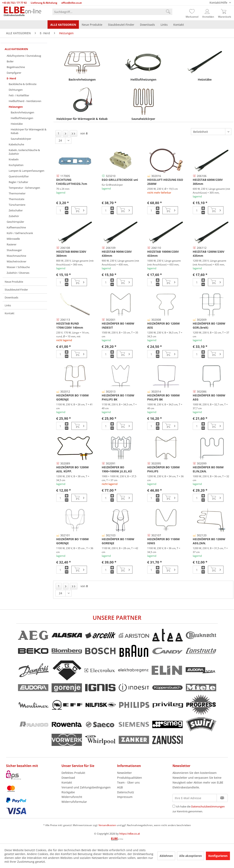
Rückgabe (68, 792)
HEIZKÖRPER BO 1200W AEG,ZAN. (209, 541)
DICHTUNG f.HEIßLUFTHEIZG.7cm (72, 182)
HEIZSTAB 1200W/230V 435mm (209, 254)
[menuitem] (112, 12)
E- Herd (11, 78)
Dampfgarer (14, 73)
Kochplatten (16, 165)
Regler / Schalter (18, 182)
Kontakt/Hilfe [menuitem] (219, 3)
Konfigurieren (218, 856)
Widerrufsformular (74, 802)
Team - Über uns (128, 782)
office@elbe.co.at (71, 3)
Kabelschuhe (16, 144)
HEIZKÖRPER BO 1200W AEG (164, 325)
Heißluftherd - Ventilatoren (25, 101)
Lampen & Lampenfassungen (26, 171)
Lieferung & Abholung (44, 3)
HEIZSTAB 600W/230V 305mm (208, 182)
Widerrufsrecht (72, 797)
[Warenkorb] (224, 12)
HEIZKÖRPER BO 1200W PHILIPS (164, 469)
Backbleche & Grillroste (23, 84)
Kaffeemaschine (16, 227)
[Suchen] (168, 12)
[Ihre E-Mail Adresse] (195, 798)
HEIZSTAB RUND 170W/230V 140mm (70, 325)
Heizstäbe (17, 124)
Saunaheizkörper (21, 139)
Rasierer (12, 244)
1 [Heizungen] (58, 133)
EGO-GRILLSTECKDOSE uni (120, 180)
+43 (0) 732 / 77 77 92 (14, 3)
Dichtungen (16, 90)
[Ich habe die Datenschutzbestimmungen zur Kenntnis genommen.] (174, 806)
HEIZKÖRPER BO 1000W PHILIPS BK (164, 397)
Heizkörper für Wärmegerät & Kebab (29, 131)
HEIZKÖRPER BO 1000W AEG (209, 397)
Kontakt (10, 313)
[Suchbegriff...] (112, 12)
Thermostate (16, 199)
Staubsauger (14, 250)
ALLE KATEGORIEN (16, 49)
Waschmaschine (16, 256)
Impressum (125, 797)
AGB (120, 787)
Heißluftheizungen (22, 118)
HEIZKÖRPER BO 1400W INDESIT (118, 325)
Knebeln (14, 159)
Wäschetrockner (16, 261)
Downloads (11, 297)
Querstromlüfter (19, 176)
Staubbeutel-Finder (16, 290)
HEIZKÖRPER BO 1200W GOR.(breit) (209, 325)
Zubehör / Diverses (18, 273)
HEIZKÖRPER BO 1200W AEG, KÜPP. (73, 469)
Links (8, 305)
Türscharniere (17, 205)
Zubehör (14, 216)
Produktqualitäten (130, 778)
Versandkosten (107, 825)
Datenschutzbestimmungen (208, 806)
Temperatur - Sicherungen (24, 188)
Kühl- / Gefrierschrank (20, 233)
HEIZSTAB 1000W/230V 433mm (163, 254)
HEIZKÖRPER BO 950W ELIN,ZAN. (208, 469)
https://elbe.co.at (130, 834)
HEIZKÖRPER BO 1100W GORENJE (73, 397)
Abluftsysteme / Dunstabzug (24, 56)
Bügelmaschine (16, 67)
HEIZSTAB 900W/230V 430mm (117, 254)
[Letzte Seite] (73, 133)
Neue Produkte (14, 282)
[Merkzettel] (192, 12)
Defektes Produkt (73, 773)
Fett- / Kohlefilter (19, 95)
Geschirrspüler (15, 222)
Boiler (10, 61)
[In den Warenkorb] (79, 210)
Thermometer (17, 193)
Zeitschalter (16, 210)
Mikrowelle (13, 239)
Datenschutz (126, 792)
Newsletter (124, 773)
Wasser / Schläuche (18, 267)
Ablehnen (166, 856)
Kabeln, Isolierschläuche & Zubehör (24, 152)
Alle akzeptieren (191, 856)
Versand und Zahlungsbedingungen (86, 787)
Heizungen (16, 107)
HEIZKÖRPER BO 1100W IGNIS (164, 541)
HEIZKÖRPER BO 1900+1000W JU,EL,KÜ (117, 469)
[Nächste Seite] (66, 133)
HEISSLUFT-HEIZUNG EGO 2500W (165, 182)
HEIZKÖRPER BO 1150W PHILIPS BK (118, 397)
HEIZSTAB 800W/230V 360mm (71, 254)
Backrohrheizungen (22, 112)
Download (68, 778)
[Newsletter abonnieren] (222, 798)
